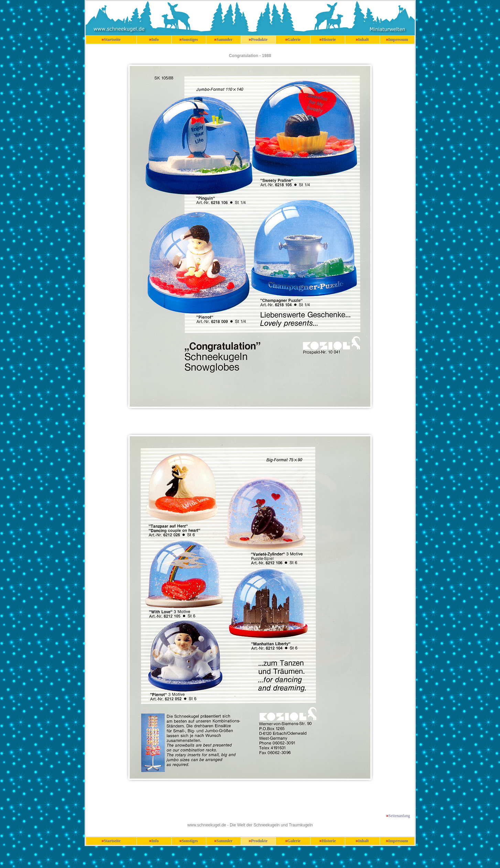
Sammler (225, 40)
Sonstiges (190, 40)
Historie (329, 40)
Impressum (398, 40)
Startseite (112, 40)
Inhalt (363, 40)
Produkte (259, 40)
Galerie (294, 40)
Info (155, 40)
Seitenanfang (399, 816)
